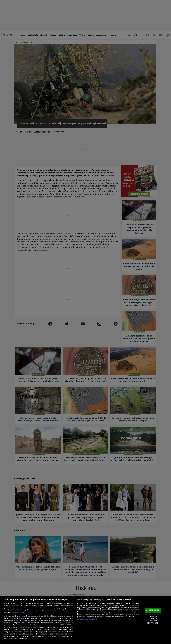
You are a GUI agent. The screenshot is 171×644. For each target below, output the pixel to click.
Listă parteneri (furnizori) (87, 619)
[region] (85, 620)
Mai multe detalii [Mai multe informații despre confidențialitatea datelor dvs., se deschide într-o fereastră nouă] (18, 612)
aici (20, 629)
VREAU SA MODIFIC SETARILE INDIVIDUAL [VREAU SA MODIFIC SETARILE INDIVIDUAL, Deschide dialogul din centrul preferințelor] (153, 620)
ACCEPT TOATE (153, 610)
